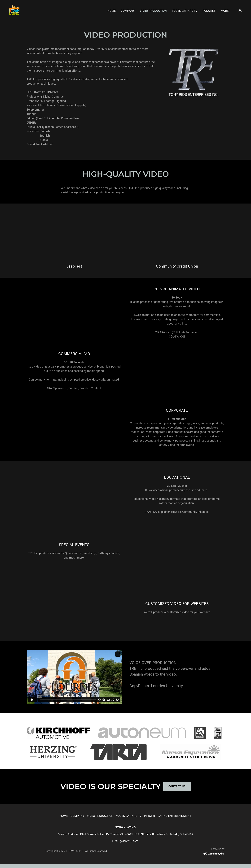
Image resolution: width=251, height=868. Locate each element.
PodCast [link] (209, 11)
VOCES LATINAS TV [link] (185, 11)
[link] (14, 10)
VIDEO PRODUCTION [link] (153, 11)
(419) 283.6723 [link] (130, 841)
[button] (226, 11)
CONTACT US (177, 786)
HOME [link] (112, 11)
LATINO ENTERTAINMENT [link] (174, 816)
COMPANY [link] (128, 11)
